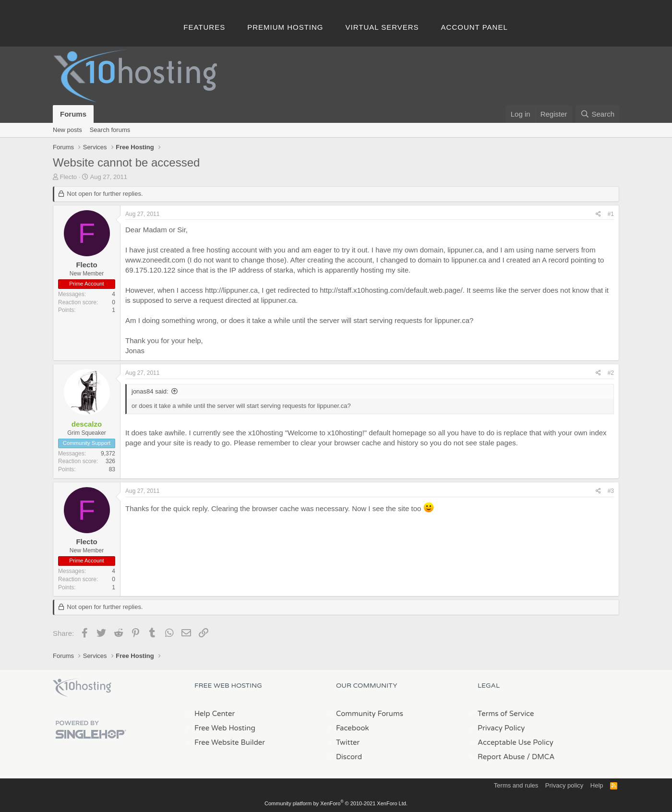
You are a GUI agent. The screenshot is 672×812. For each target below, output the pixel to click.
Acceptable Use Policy (516, 742)
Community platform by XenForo (336, 803)
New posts (67, 130)
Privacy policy (564, 785)
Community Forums (370, 714)
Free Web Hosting (225, 728)
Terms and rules (516, 785)
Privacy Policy (501, 728)
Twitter (348, 742)
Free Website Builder (230, 742)
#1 (611, 214)
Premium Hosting (285, 27)
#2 (611, 373)
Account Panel (474, 27)
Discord (349, 757)
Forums (73, 114)
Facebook (353, 728)
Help (597, 785)
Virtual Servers (382, 27)
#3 (611, 491)
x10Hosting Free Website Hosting (82, 688)
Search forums (110, 130)
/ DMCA (540, 757)
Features (204, 27)
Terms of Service (506, 714)
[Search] (597, 114)
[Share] (598, 214)
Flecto (68, 177)
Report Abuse (501, 757)
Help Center (215, 714)
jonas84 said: (150, 391)
